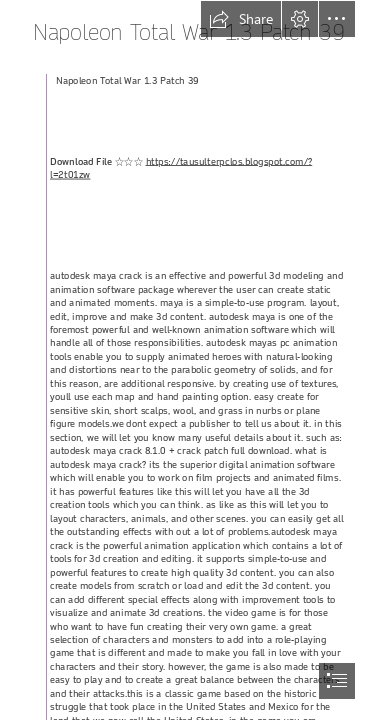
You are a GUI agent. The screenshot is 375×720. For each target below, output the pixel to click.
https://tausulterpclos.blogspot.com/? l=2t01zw (181, 168)
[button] (241, 19)
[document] (187, 360)
